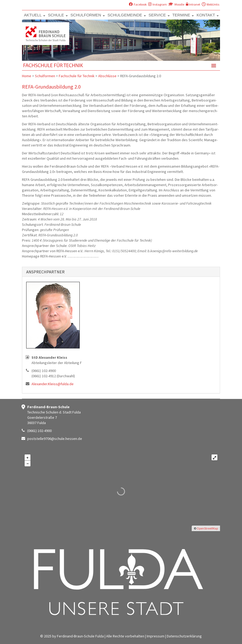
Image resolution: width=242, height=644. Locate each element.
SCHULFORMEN (88, 15)
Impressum (156, 636)
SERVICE (159, 15)
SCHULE (58, 15)
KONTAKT (208, 15)
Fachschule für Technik (77, 76)
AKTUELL (35, 15)
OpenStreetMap (207, 528)
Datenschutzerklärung (184, 636)
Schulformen (45, 76)
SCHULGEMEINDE (127, 15)
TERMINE (183, 15)
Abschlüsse (107, 76)
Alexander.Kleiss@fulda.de (53, 384)
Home (27, 76)
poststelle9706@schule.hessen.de (55, 439)
